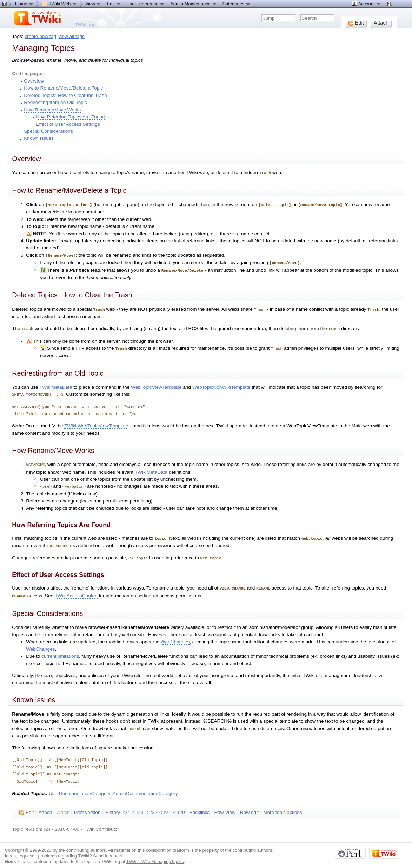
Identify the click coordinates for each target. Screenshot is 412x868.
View (93, 4)
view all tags (72, 36)
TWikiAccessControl (76, 590)
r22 (154, 806)
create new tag (41, 36)
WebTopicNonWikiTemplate (221, 384)
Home (24, 4)
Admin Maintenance (194, 4)
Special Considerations (48, 131)
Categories (237, 4)
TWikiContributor (101, 823)
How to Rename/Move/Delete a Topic (63, 88)
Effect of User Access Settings (68, 124)
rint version (87, 807)
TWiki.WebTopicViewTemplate (96, 423)
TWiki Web (59, 4)
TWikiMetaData (56, 384)
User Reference (145, 4)
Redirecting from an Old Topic (55, 102)
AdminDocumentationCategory (145, 787)
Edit (114, 4)
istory (113, 807)
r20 (181, 806)
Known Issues (39, 138)
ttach (45, 807)
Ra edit (249, 807)
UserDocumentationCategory (79, 787)
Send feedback (108, 850)
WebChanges (175, 636)
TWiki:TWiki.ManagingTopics (155, 856)
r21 (168, 806)
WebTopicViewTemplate (156, 384)
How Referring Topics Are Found (70, 117)
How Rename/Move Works (52, 110)
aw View (225, 807)
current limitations (60, 650)
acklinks (200, 807)
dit (26, 807)
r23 (140, 806)
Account (366, 4)
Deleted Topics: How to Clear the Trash (65, 95)
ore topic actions (283, 807)
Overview (34, 81)
